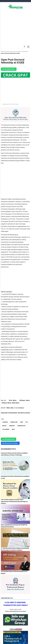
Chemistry (12, 426)
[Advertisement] (15, 27)
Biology (4, 426)
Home (2, 52)
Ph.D (27, 422)
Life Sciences (6, 429)
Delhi (13, 429)
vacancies (5, 422)
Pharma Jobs (14, 422)
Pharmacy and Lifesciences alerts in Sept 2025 (16, 52)
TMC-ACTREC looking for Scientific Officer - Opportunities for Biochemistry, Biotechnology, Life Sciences (14, 502)
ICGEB (21, 422)
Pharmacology (21, 426)
